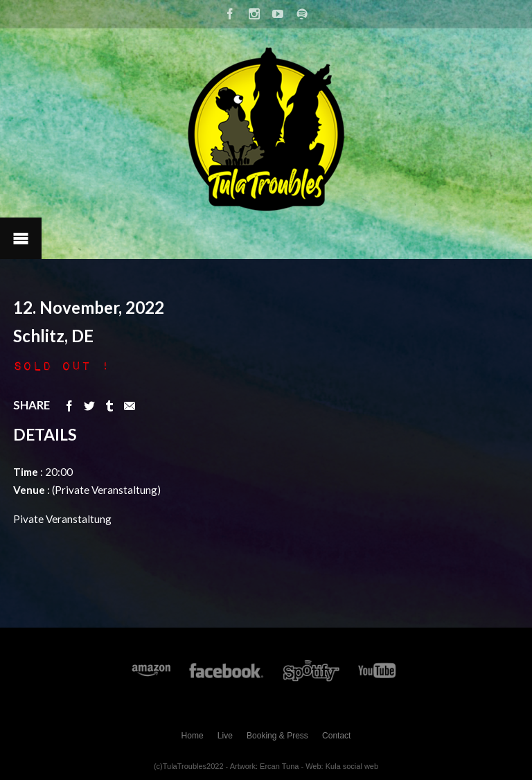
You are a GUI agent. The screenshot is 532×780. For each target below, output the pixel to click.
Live (225, 736)
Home (193, 736)
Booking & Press (277, 736)
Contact (336, 736)
